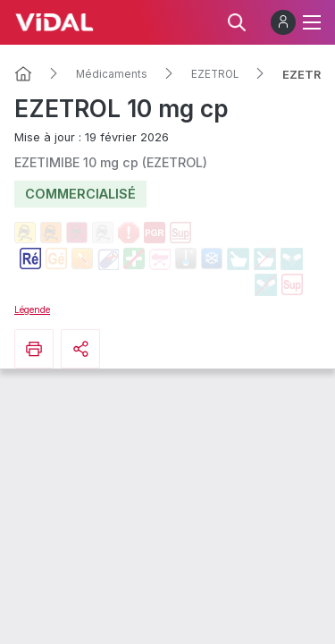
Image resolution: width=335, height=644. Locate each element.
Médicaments (112, 74)
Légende (32, 309)
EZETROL (215, 74)
